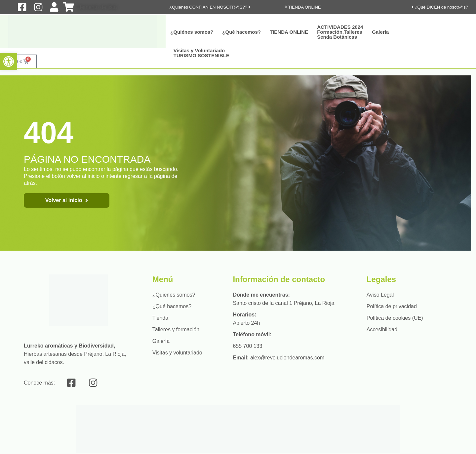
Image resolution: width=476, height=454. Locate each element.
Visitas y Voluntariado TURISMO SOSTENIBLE (201, 53)
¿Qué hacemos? (241, 32)
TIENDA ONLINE (289, 32)
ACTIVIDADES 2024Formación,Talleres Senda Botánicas (340, 32)
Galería (380, 32)
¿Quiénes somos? (192, 32)
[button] (9, 62)
